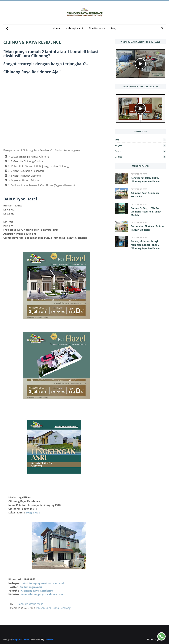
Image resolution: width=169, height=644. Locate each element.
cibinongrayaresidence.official (45, 583)
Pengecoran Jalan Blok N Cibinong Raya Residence (145, 180)
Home (150, 639)
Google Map (33, 512)
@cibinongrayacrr (31, 587)
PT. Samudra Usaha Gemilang (53, 608)
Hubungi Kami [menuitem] (74, 28)
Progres (140, 145)
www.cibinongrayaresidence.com (42, 594)
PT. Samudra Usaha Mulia (28, 604)
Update (140, 157)
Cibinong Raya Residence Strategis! (145, 195)
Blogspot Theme (21, 639)
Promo (140, 151)
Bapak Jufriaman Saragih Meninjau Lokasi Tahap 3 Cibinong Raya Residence (145, 245)
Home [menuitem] (56, 28)
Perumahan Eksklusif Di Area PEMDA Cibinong (148, 228)
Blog (140, 140)
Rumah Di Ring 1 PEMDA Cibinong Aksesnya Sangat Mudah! (146, 212)
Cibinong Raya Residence (37, 591)
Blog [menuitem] (114, 28)
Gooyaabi (50, 639)
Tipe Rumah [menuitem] (96, 28)
